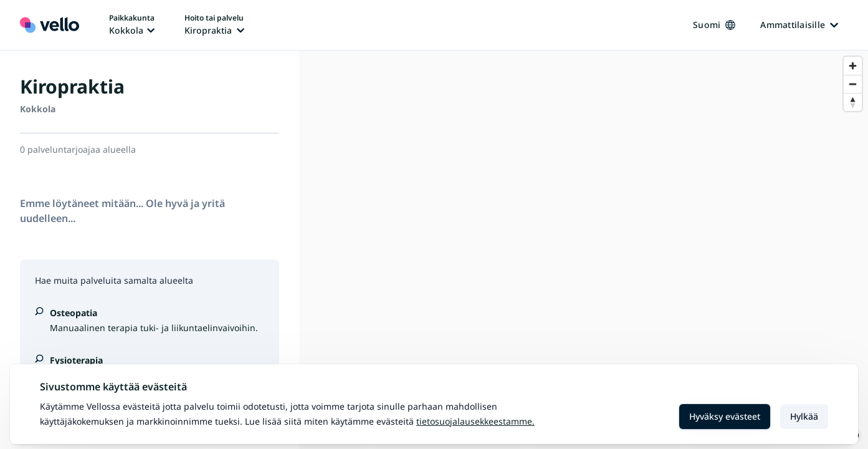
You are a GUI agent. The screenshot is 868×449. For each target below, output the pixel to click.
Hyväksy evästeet (725, 416)
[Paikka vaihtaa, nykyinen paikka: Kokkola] (132, 25)
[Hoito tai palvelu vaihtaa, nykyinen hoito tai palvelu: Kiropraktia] (214, 25)
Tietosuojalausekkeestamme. (475, 421)
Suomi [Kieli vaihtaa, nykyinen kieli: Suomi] (714, 25)
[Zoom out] (853, 84)
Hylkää (804, 416)
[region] (584, 250)
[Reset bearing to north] (853, 102)
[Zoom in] (853, 66)
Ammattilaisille (799, 25)
